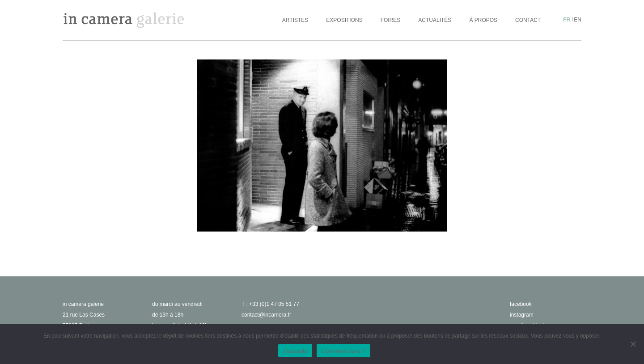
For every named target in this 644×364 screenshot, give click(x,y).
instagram (522, 315)
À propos (483, 20)
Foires (391, 20)
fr (567, 20)
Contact (528, 20)
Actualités (435, 20)
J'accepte (295, 351)
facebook (521, 304)
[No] (633, 344)
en (578, 20)
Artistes (295, 20)
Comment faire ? (343, 351)
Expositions (344, 20)
